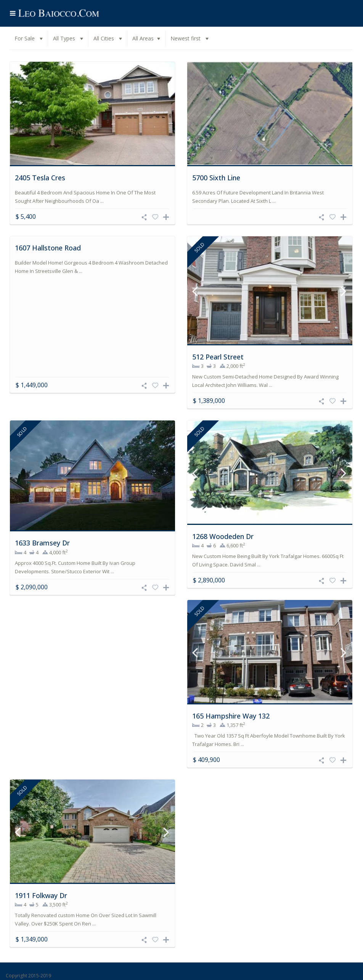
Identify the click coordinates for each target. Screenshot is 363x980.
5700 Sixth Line (216, 178)
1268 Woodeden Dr (223, 537)
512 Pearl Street (218, 358)
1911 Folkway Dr (41, 896)
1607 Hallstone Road (48, 249)
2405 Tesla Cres (40, 178)
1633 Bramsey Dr (42, 544)
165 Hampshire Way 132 (231, 717)
